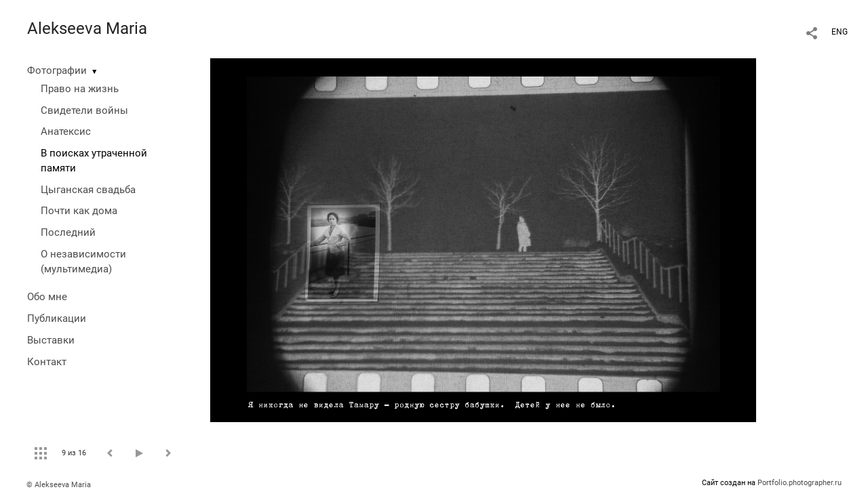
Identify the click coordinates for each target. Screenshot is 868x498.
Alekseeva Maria (87, 28)
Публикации (57, 318)
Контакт (47, 362)
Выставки (51, 340)
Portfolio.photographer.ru (800, 483)
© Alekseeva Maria (59, 485)
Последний (68, 232)
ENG (840, 32)
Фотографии (57, 70)
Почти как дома (79, 211)
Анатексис (66, 131)
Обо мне (47, 297)
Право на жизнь (80, 89)
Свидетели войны (84, 110)
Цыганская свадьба (88, 190)
